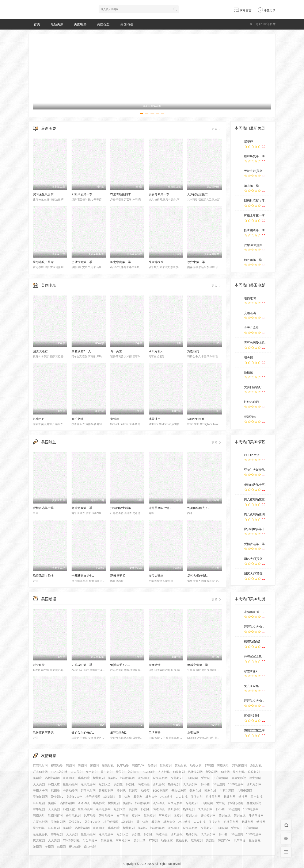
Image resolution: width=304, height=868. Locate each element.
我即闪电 (250, 417)
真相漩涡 (250, 313)
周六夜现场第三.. (255, 499)
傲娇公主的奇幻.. (83, 733)
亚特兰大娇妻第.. (255, 470)
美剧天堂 (223, 765)
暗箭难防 (250, 298)
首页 (37, 24)
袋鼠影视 (256, 765)
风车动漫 (123, 765)
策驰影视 (181, 765)
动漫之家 (196, 765)
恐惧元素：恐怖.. (44, 576)
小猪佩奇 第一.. (254, 612)
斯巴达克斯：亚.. (255, 201)
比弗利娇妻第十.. (255, 529)
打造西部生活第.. (121, 508)
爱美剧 (152, 765)
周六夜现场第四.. (255, 514)
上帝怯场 (193, 733)
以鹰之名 (39, 419)
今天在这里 (251, 328)
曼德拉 (248, 372)
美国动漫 (127, 24)
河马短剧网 (239, 765)
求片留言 (243, 10)
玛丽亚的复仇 (196, 419)
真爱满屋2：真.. (82, 351)
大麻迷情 (155, 665)
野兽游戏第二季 (82, 508)
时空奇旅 (39, 665)
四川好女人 (156, 351)
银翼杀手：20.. (120, 665)
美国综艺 (103, 24)
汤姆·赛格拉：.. (120, 576)
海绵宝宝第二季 (254, 730)
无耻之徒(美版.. (254, 171)
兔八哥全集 (251, 686)
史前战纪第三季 (82, 665)
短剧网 (94, 765)
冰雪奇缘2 (251, 671)
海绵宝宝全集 (253, 656)
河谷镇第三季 (253, 260)
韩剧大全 (151, 797)
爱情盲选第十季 (43, 508)
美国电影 (80, 24)
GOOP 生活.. (253, 455)
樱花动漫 (57, 765)
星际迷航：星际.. (44, 262)
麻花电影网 (40, 765)
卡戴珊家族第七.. (83, 576)
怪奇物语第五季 (254, 230)
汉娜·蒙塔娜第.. (254, 245)
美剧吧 (121, 791)
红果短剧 (166, 765)
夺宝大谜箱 (156, 576)
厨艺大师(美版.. (197, 576)
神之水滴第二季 (121, 262)
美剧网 (82, 765)
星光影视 (108, 765)
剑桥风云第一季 (82, 194)
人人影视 (182, 797)
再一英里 (116, 351)
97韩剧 (209, 765)
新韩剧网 (212, 772)
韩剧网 (70, 765)
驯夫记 (248, 358)
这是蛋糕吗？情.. (160, 508)
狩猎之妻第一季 (254, 215)
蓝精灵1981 (252, 715)
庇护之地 (77, 419)
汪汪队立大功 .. (254, 627)
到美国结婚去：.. (198, 508)
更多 (217, 129)
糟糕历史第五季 (254, 156)
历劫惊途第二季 (82, 262)
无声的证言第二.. (198, 194)
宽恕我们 (193, 351)
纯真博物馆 (156, 262)
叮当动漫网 (90, 840)
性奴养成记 (251, 402)
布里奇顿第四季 (121, 194)
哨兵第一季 (251, 186)
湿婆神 (248, 141)
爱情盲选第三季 (254, 544)
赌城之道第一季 (198, 665)
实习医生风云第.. (44, 194)
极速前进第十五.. (255, 485)
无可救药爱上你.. (255, 343)
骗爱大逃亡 (40, 351)
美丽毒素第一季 (159, 194)
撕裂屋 (115, 419)
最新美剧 (57, 24)
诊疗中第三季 (196, 262)
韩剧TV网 (138, 765)
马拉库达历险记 (43, 733)
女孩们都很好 (253, 387)
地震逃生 (155, 419)
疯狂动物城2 (118, 733)
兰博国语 (155, 733)
